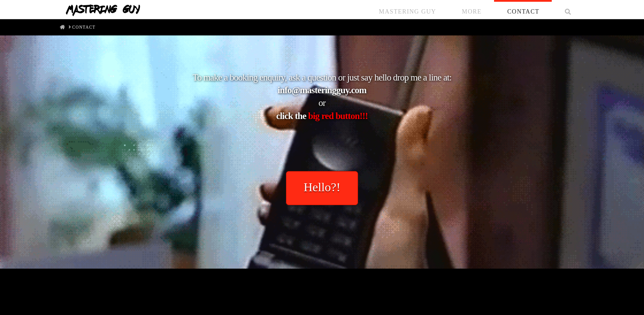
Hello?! (322, 187)
